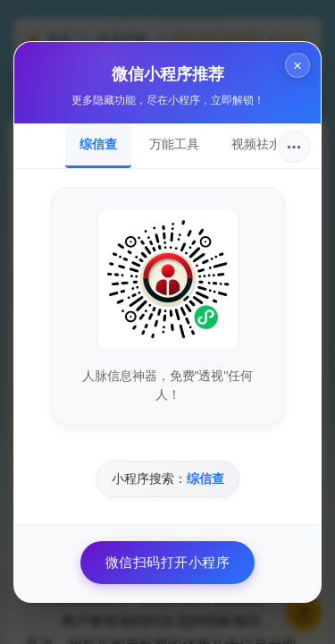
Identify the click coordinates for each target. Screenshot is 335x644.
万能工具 (174, 144)
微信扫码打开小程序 (168, 562)
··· (294, 147)
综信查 (98, 144)
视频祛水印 (263, 144)
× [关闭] (297, 66)
